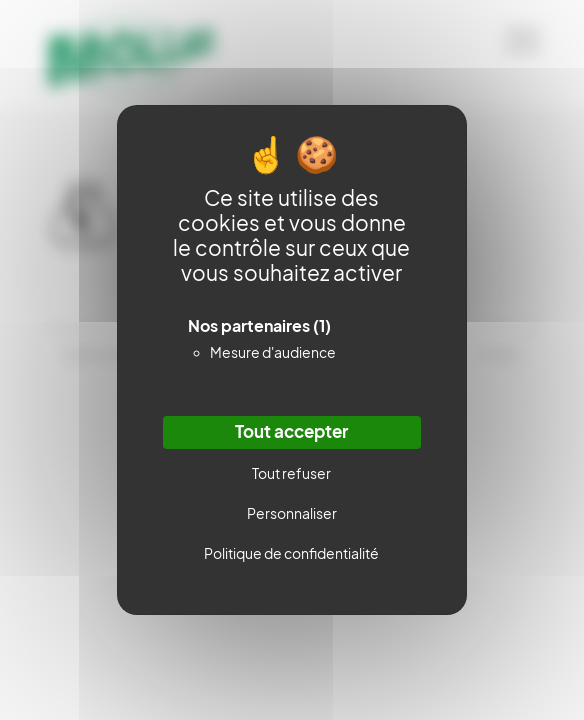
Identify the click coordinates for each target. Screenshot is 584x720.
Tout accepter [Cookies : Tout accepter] (291, 432)
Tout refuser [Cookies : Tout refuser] (291, 473)
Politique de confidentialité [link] (291, 553)
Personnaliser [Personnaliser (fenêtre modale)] (292, 513)
